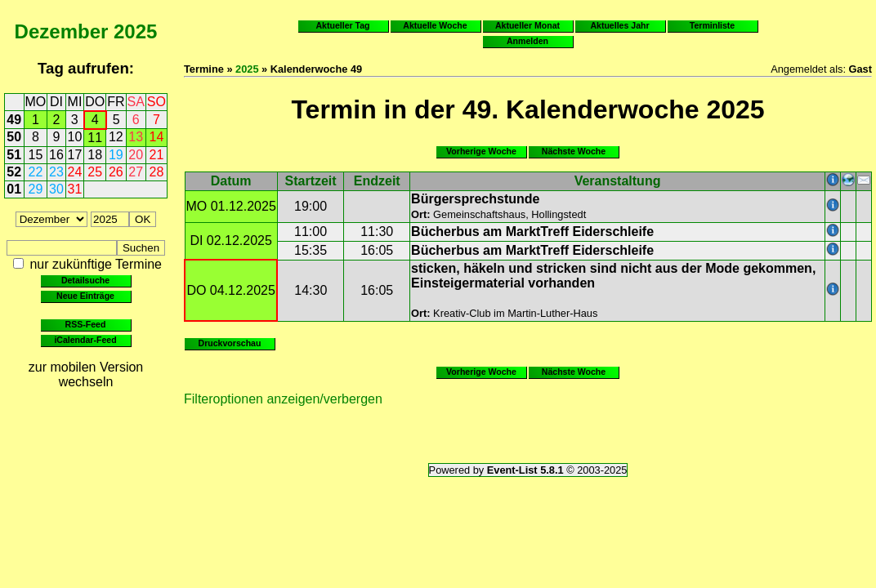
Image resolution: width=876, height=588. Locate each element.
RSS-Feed (86, 324)
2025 (135, 31)
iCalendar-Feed (85, 340)
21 (157, 155)
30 (56, 189)
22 (36, 172)
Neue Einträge (85, 296)
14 (157, 137)
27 (136, 172)
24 (75, 172)
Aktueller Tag (342, 25)
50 (14, 137)
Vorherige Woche (481, 151)
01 (14, 189)
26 (116, 172)
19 (116, 155)
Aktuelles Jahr (619, 25)
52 (14, 172)
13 (136, 137)
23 (56, 172)
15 (36, 155)
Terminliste (712, 25)
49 (14, 120)
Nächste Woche (574, 151)
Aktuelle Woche (435, 25)
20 (136, 155)
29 (36, 189)
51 (14, 155)
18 (95, 155)
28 (157, 172)
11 (95, 138)
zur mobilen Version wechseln (86, 374)
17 (75, 155)
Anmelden (527, 41)
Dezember (62, 31)
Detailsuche (85, 280)
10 (75, 137)
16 (56, 155)
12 (116, 137)
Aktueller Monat (527, 25)
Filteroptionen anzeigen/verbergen (283, 399)
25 (95, 172)
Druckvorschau (230, 343)
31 (75, 189)
